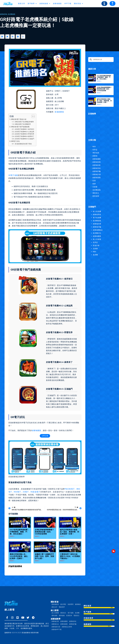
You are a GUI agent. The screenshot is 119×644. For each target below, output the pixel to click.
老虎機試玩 (97, 233)
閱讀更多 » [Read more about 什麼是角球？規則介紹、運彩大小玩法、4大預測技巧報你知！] (62, 561)
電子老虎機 (97, 218)
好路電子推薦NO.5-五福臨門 (25, 139)
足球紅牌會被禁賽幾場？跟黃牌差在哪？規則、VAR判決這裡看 (44, 532)
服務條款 (78, 604)
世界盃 (95, 150)
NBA (94, 147)
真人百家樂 (97, 239)
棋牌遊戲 (62, 616)
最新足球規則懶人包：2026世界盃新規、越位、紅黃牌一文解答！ (19, 556)
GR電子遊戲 (13, 175)
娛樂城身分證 (56, 627)
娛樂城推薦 (97, 162)
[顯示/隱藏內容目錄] (32, 116)
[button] (2, 37)
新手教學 (32, 4)
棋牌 (94, 184)
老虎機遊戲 (12, 14)
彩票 (94, 181)
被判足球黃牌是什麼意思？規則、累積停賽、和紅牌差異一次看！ (69, 532)
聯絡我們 (62, 607)
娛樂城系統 (4, 14)
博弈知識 (96, 153)
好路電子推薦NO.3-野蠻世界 (25, 134)
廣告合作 (54, 607)
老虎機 (95, 255)
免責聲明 (71, 604)
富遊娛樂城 (59, 112)
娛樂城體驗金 (98, 230)
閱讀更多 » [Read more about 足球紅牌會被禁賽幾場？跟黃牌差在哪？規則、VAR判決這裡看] (37, 536)
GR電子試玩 (15, 141)
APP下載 (68, 4)
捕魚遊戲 (54, 616)
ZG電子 (26, 492)
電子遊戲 (71, 613)
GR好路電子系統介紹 (19, 119)
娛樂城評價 (97, 174)
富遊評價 (96, 245)
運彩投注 (96, 193)
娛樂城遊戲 (45, 4)
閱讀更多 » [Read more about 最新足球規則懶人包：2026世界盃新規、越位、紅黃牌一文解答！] (12, 561)
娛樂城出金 (55, 624)
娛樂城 (95, 156)
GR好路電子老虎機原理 (23, 124)
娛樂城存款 (73, 621)
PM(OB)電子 (70, 489)
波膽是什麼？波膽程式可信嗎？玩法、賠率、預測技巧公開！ (44, 556)
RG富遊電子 (35, 492)
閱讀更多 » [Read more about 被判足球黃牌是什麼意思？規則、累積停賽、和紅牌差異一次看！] (62, 536)
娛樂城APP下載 (57, 629)
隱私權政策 (55, 604)
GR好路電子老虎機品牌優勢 (24, 122)
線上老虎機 (97, 211)
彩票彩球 (69, 616)
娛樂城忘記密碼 (67, 627)
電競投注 (76, 616)
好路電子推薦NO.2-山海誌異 (25, 132)
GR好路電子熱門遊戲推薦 (20, 127)
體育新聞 (96, 196)
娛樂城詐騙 (97, 171)
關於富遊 (79, 4)
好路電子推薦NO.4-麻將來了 (25, 136)
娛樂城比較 (97, 165)
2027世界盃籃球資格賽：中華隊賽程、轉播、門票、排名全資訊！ (19, 532)
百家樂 (95, 187)
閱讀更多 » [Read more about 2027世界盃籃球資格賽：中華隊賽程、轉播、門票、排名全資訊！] (12, 536)
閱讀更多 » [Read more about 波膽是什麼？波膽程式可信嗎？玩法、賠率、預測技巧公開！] (37, 561)
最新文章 (22, 4)
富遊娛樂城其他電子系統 (23, 144)
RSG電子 (17, 492)
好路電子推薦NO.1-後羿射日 (25, 129)
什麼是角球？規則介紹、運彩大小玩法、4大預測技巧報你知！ (70, 556)
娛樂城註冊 (55, 621)
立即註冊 (45, 436)
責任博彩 (63, 604)
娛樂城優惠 (57, 4)
